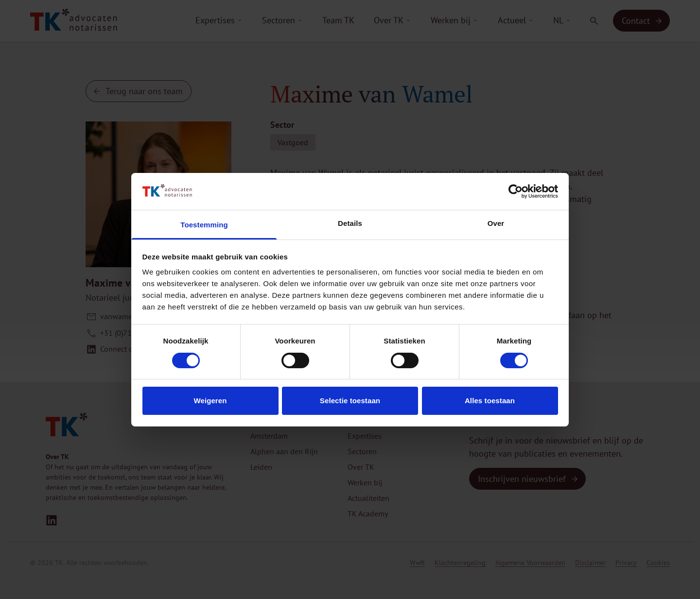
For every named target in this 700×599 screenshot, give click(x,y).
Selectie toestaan (350, 401)
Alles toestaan (490, 401)
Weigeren (210, 401)
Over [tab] (496, 223)
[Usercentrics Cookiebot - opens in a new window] (516, 191)
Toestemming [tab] (204, 225)
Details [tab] (350, 223)
